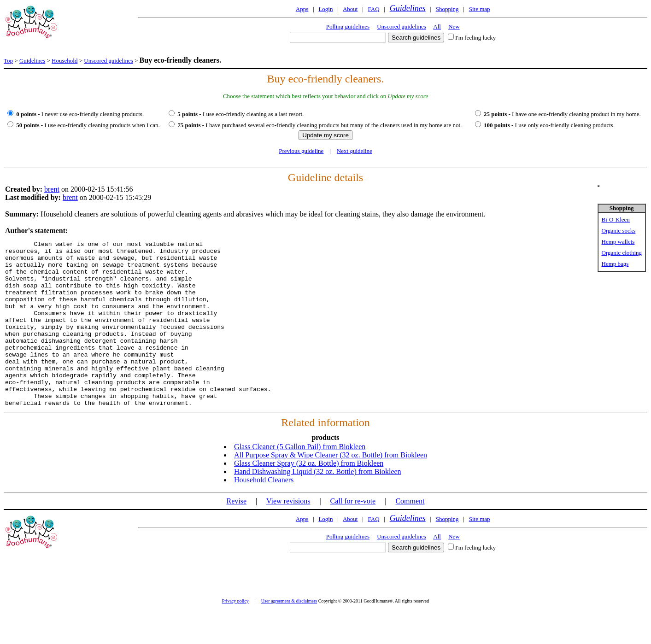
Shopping (447, 9)
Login (325, 9)
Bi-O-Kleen (616, 220)
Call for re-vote (353, 534)
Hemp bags (615, 264)
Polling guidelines (348, 26)
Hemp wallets (618, 242)
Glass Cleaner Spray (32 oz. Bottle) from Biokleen (309, 496)
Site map (480, 9)
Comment (410, 534)
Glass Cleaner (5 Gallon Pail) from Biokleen (300, 480)
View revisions (288, 534)
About (350, 9)
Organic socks (619, 231)
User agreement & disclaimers (289, 634)
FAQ (373, 9)
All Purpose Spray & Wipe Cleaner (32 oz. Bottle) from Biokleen (331, 488)
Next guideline (355, 151)
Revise (236, 534)
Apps (302, 9)
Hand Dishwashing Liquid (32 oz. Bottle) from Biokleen (318, 505)
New (454, 26)
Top (8, 61)
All (437, 26)
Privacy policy (235, 634)
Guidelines (408, 8)
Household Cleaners (264, 513)
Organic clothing (622, 253)
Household (65, 61)
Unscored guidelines (402, 26)
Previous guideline (301, 151)
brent (52, 189)
